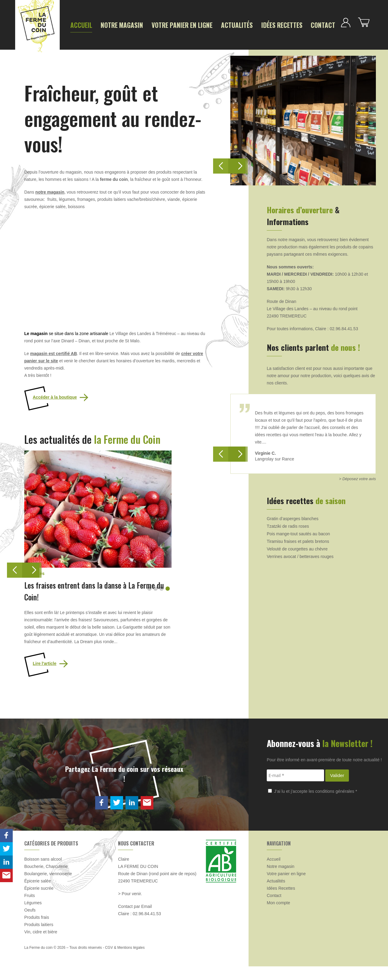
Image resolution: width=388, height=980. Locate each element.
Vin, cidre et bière (41, 945)
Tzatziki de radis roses (288, 523)
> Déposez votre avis (357, 476)
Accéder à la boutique (55, 395)
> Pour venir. (130, 907)
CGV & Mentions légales (125, 961)
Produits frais (37, 931)
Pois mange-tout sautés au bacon (298, 531)
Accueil (78, 25)
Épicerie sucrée (39, 902)
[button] (32, 568)
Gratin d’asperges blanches (293, 516)
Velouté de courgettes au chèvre (297, 546)
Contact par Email (135, 920)
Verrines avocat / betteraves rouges (300, 554)
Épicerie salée (38, 895)
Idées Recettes (231, 25)
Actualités (196, 25)
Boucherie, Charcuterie (46, 880)
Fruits (30, 909)
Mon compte (278, 916)
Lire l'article (45, 677)
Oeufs (30, 924)
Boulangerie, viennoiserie (48, 887)
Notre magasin (109, 25)
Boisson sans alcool (43, 873)
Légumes (33, 916)
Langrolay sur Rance (274, 456)
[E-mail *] (295, 789)
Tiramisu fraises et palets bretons (298, 539)
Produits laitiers (39, 938)
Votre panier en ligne (154, 25)
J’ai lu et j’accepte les (313, 805)
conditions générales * (336, 805)
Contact (263, 25)
